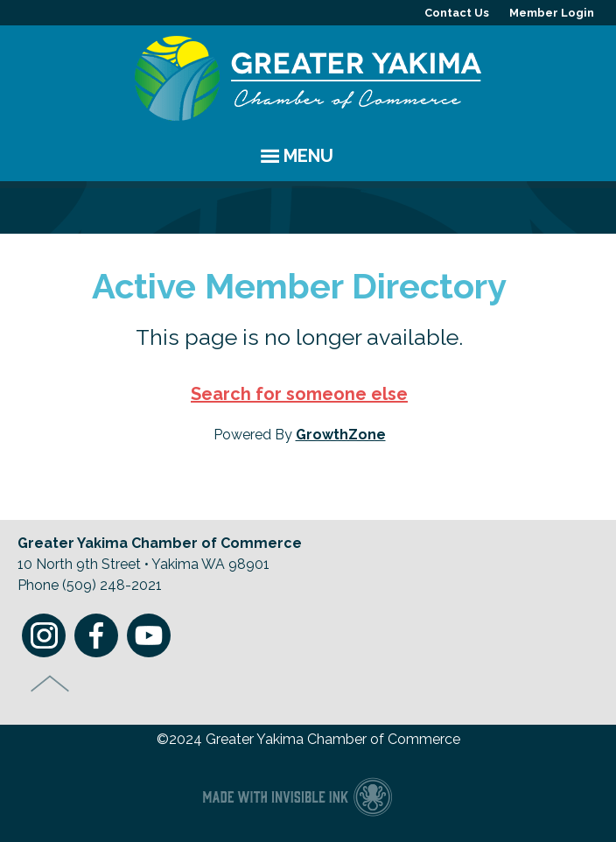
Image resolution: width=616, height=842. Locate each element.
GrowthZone (341, 435)
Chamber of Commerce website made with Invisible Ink (297, 796)
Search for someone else (299, 394)
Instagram (44, 635)
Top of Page (50, 684)
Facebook (96, 635)
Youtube (149, 635)
